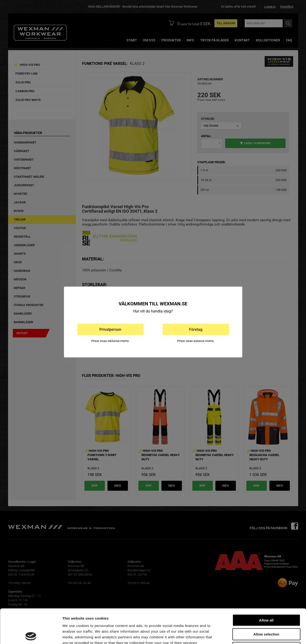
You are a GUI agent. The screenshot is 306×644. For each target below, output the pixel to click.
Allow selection (266, 600)
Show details (250, 635)
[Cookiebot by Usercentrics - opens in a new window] (31, 635)
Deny (266, 614)
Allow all (266, 586)
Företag (196, 329)
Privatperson (110, 329)
